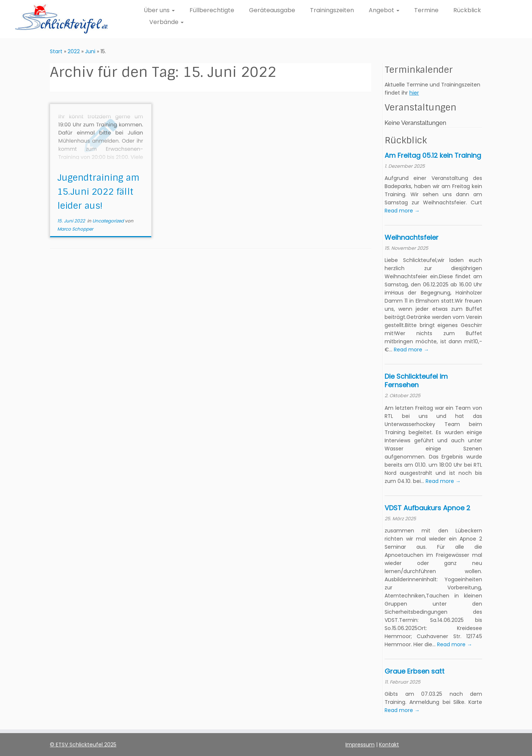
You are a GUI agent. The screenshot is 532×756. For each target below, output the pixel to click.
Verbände (166, 22)
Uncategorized (109, 221)
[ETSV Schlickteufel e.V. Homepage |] (61, 19)
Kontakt (389, 745)
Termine (426, 10)
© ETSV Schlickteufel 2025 (83, 745)
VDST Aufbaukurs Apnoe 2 (427, 508)
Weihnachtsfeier (412, 237)
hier (414, 93)
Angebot (384, 10)
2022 (74, 51)
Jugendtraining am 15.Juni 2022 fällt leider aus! (98, 192)
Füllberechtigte (212, 10)
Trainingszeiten (332, 10)
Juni (90, 51)
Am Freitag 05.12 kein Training (433, 155)
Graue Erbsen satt (415, 671)
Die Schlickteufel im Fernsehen (416, 381)
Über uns (159, 10)
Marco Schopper (75, 229)
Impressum (360, 745)
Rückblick (467, 10)
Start (56, 51)
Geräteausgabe (272, 10)
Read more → (402, 211)
